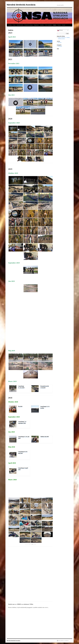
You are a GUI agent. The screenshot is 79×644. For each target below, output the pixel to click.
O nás (14, 25)
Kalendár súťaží (20, 25)
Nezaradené (60, 46)
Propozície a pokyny (29, 25)
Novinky (10, 25)
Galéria (55, 25)
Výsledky (42, 25)
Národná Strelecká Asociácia (21, 5)
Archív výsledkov (48, 25)
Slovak (60, 30)
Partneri (59, 25)
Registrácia (36, 25)
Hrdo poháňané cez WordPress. (64, 641)
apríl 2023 (60, 43)
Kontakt (64, 25)
